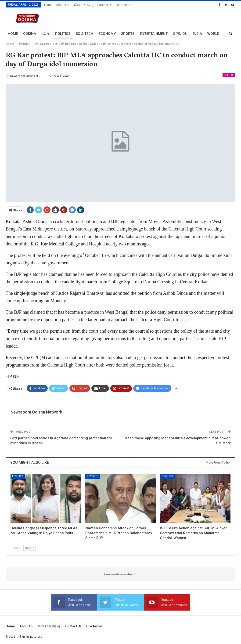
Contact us (105, 5)
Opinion (180, 34)
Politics (63, 34)
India (197, 34)
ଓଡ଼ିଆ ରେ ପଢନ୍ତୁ (83, 5)
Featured (18, 476)
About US (63, 5)
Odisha (30, 34)
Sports (128, 34)
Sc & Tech (85, 34)
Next (29, 548)
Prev (17, 548)
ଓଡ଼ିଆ (46, 34)
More (212, 34)
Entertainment (154, 34)
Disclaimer (123, 5)
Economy (107, 34)
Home (48, 5)
